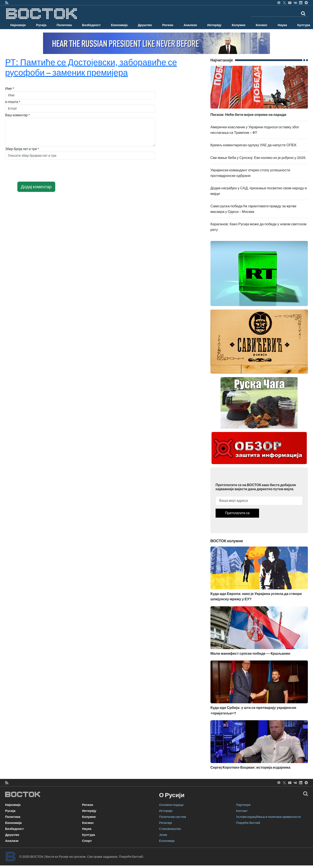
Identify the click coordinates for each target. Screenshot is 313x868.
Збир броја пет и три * (22, 149)
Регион (168, 25)
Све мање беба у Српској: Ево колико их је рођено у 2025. (258, 158)
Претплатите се (237, 513)
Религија (165, 823)
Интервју (214, 25)
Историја (166, 811)
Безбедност (91, 25)
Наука (282, 25)
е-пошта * (13, 102)
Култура (89, 835)
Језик (163, 835)
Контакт (242, 811)
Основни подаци (171, 805)
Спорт (87, 841)
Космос (262, 25)
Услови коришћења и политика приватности (268, 817)
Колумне (238, 25)
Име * (10, 89)
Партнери (243, 805)
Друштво (145, 25)
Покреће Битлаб (248, 823)
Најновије (18, 25)
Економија (119, 25)
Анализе (190, 25)
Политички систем (173, 817)
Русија (41, 25)
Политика (64, 25)
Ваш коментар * (17, 115)
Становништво (170, 829)
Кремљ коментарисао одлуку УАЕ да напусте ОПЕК (253, 145)
